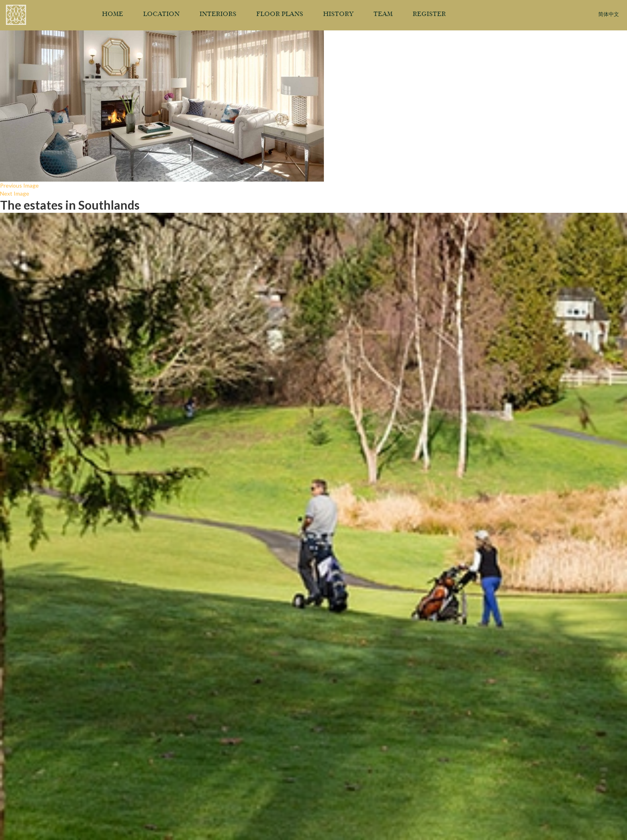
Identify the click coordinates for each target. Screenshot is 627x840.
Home (113, 15)
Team (383, 15)
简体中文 (609, 15)
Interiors (218, 15)
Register (429, 15)
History (338, 15)
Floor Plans (280, 15)
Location (161, 15)
